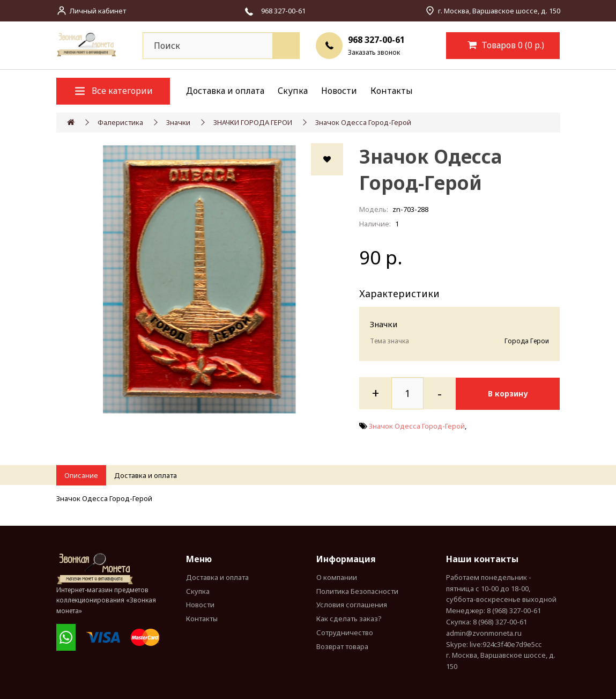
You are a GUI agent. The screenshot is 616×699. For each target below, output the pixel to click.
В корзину (510, 393)
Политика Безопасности (357, 591)
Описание (81, 475)
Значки (178, 122)
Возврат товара (342, 646)
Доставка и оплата (225, 91)
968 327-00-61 (376, 40)
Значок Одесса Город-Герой (363, 122)
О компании (337, 577)
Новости (339, 91)
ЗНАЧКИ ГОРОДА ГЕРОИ (253, 122)
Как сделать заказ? (349, 619)
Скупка (293, 91)
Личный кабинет (98, 11)
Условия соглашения (352, 605)
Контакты (392, 91)
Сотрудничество (345, 632)
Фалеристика (120, 122)
